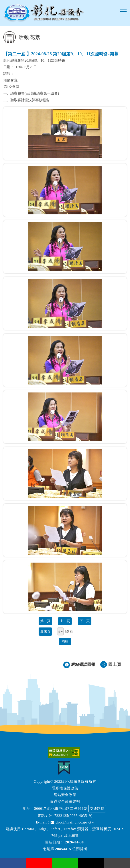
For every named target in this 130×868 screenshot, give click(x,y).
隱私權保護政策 (65, 788)
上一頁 (65, 621)
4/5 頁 (69, 631)
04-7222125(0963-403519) (71, 816)
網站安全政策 (65, 795)
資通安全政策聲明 (65, 801)
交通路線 (97, 809)
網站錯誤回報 (83, 664)
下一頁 (85, 621)
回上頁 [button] (115, 664)
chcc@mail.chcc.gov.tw (72, 822)
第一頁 (45, 621)
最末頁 (45, 631)
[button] (123, 10)
